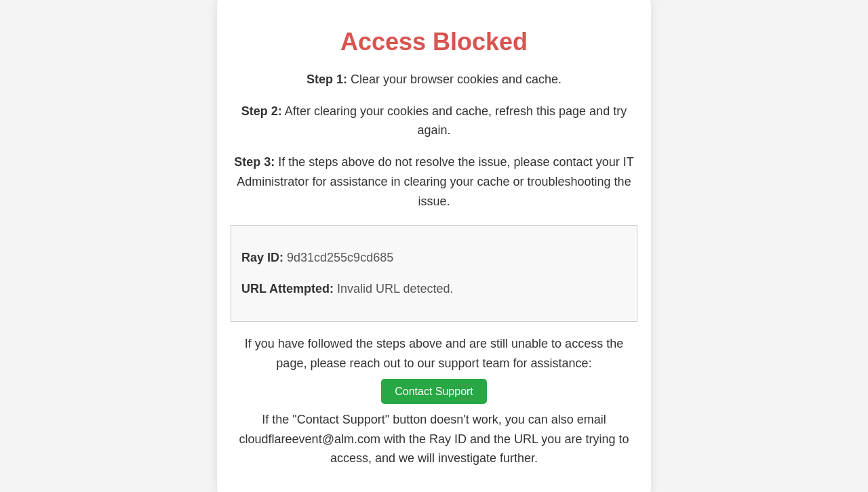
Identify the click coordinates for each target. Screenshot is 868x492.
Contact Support (434, 391)
